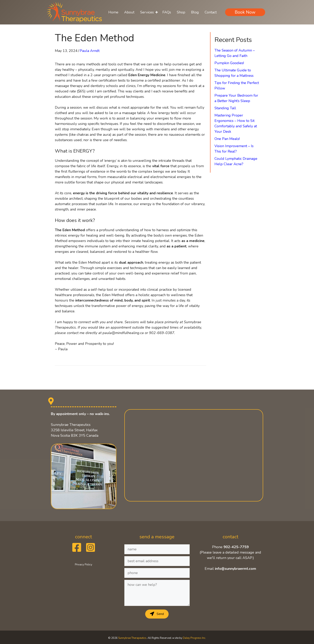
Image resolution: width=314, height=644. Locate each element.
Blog (195, 12)
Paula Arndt (90, 51)
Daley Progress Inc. (194, 638)
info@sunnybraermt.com (235, 569)
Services (147, 12)
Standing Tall (225, 108)
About (129, 12)
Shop (181, 12)
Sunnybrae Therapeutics (132, 638)
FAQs (167, 12)
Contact (211, 12)
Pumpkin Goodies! (229, 63)
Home (113, 12)
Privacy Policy (84, 565)
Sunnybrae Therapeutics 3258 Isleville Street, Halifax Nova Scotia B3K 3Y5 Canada (75, 430)
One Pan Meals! (227, 139)
